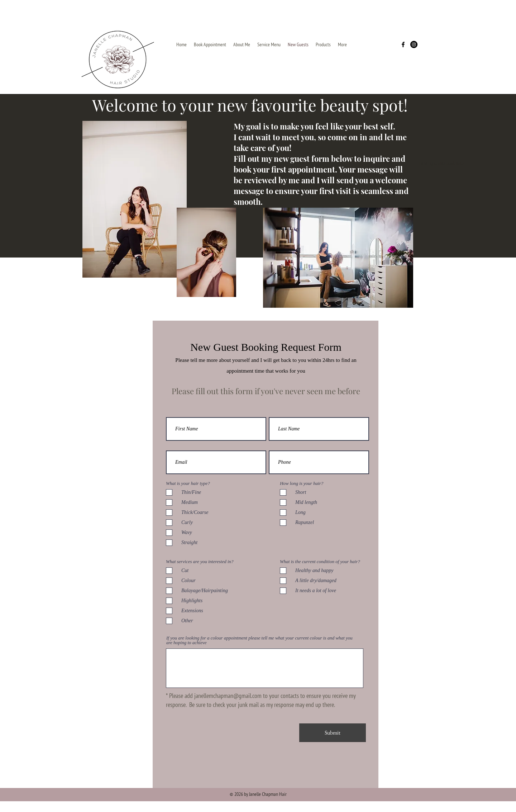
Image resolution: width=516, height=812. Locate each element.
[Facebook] (403, 44)
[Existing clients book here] (441, 164)
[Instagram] (414, 44)
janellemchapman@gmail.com (228, 696)
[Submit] (333, 733)
